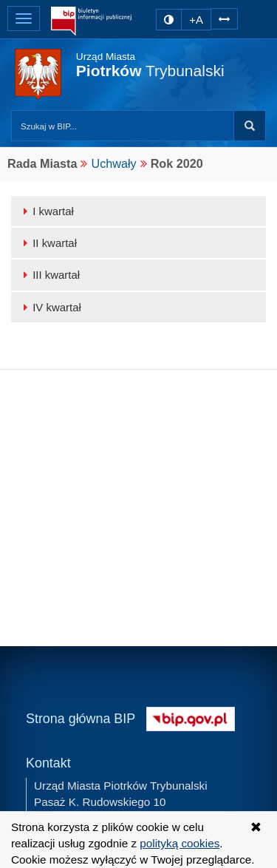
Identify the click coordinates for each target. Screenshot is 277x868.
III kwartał (49, 275)
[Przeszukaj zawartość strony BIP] (123, 126)
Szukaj (250, 126)
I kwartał (46, 211)
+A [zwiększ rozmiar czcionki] (196, 20)
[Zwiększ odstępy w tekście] (224, 18)
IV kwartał (50, 307)
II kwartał (48, 243)
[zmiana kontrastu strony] (169, 20)
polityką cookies (179, 843)
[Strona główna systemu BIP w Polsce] (191, 717)
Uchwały (113, 163)
